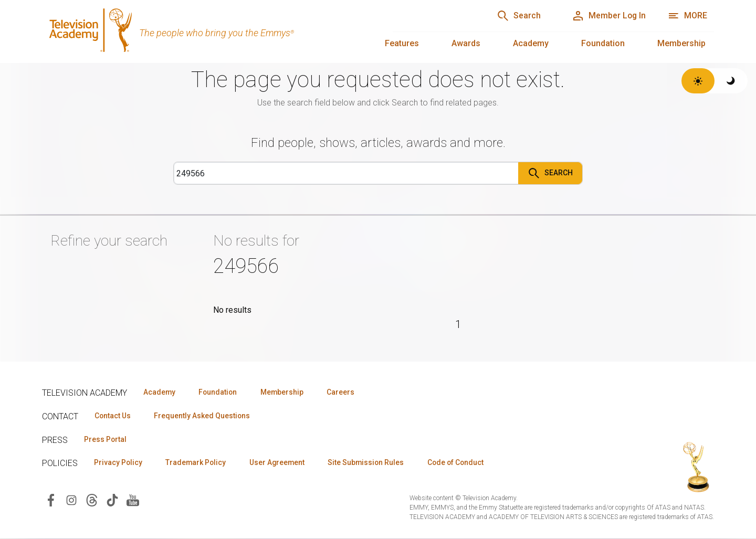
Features (402, 43)
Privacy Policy (119, 463)
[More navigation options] (687, 16)
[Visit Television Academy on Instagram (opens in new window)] (71, 500)
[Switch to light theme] (698, 81)
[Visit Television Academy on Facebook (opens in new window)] (51, 500)
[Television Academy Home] (207, 31)
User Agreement (282, 463)
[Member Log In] (607, 16)
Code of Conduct (466, 463)
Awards (466, 43)
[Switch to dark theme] (731, 81)
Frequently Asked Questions (205, 416)
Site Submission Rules (374, 463)
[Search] (515, 16)
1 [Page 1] (458, 324)
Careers (347, 392)
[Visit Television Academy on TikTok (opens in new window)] (112, 500)
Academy (531, 43)
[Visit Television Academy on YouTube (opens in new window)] (133, 500)
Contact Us (113, 416)
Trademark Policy (199, 463)
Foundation (603, 43)
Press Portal (106, 439)
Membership (681, 43)
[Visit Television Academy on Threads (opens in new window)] (92, 500)
